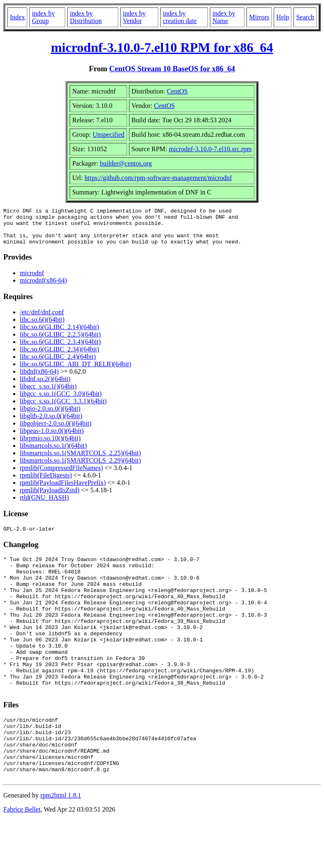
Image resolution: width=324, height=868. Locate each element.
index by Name (224, 17)
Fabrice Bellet (22, 857)
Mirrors (259, 17)
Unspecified (109, 135)
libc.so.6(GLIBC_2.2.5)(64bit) (60, 342)
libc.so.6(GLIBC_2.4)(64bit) (58, 364)
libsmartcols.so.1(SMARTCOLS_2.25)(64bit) (80, 460)
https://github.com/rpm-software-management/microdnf (158, 178)
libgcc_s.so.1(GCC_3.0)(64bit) (61, 401)
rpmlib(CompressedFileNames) (61, 475)
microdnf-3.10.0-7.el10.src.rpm (210, 149)
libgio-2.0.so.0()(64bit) (50, 416)
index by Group (43, 17)
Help (283, 17)
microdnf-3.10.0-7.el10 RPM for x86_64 (162, 47)
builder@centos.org (126, 163)
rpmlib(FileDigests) (46, 483)
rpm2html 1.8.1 (61, 843)
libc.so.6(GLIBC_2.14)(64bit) (59, 334)
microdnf (32, 280)
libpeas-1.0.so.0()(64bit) (52, 438)
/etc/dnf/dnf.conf (42, 319)
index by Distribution (86, 17)
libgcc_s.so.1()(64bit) (48, 394)
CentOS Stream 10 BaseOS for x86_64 (172, 69)
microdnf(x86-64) (43, 288)
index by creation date (180, 17)
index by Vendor (134, 17)
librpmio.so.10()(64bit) (50, 446)
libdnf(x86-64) (39, 379)
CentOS (177, 91)
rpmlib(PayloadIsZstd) (50, 497)
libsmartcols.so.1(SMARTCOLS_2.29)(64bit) (80, 468)
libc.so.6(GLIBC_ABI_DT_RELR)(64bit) (75, 371)
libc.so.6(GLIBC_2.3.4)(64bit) (60, 349)
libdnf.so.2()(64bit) (45, 386)
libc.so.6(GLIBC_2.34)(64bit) (59, 357)
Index (17, 17)
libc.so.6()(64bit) (42, 327)
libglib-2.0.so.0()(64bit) (51, 423)
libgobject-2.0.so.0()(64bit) (56, 431)
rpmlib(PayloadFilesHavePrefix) (63, 490)
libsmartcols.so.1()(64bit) (53, 453)
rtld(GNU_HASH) (44, 505)
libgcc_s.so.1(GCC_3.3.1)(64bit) (63, 408)
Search (305, 17)
